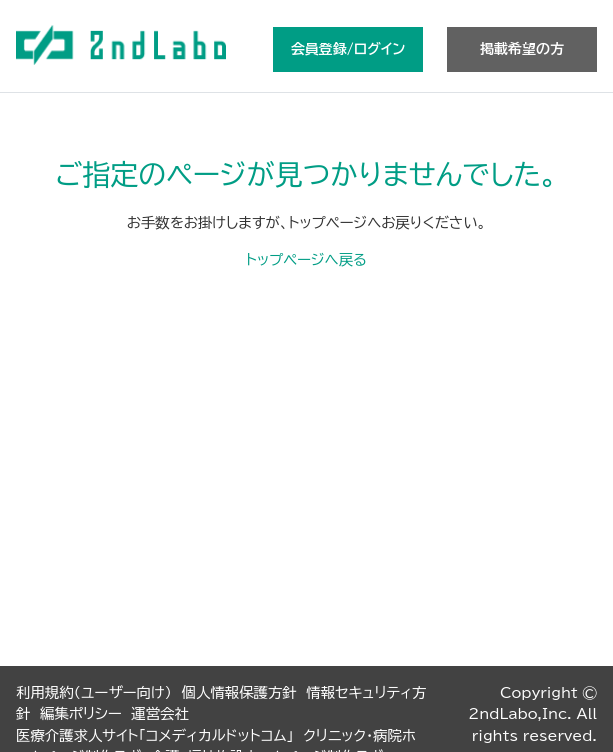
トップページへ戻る (306, 259)
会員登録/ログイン (348, 49)
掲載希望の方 (522, 49)
